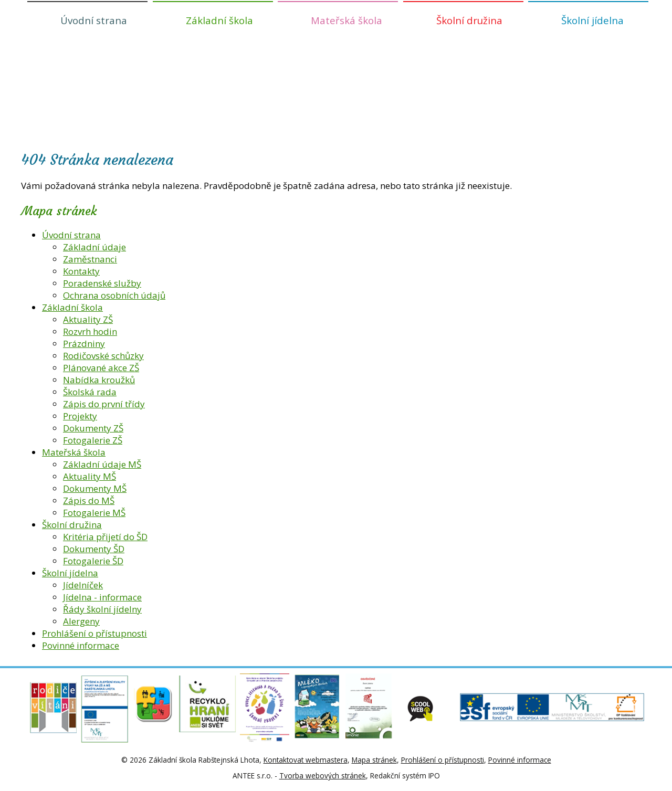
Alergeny (81, 621)
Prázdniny (84, 344)
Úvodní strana (94, 20)
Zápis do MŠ (89, 500)
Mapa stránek (374, 760)
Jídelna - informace (102, 597)
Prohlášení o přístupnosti (94, 633)
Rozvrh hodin (90, 331)
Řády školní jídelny (102, 609)
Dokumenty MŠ (95, 488)
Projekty (80, 416)
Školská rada (90, 392)
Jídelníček (83, 585)
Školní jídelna (592, 20)
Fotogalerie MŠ (94, 513)
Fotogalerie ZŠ (93, 440)
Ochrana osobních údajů (114, 295)
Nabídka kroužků (99, 380)
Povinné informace (81, 645)
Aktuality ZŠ (88, 319)
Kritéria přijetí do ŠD (105, 537)
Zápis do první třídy (104, 404)
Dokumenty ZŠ (93, 428)
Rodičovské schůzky (103, 356)
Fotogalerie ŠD (93, 561)
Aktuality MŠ (90, 476)
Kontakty (81, 271)
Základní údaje (94, 247)
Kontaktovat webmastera (306, 760)
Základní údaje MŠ (102, 464)
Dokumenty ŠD (94, 549)
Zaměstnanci (90, 259)
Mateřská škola (346, 20)
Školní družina (469, 20)
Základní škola (219, 20)
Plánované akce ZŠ (101, 368)
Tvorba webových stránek (323, 776)
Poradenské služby (102, 283)
